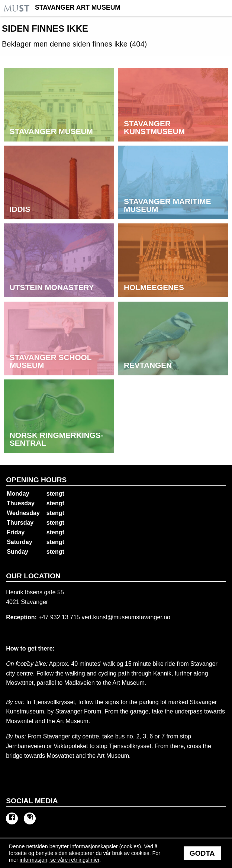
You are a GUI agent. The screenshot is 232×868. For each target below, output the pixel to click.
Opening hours (36, 480)
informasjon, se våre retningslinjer (59, 860)
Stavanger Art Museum (78, 8)
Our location (33, 576)
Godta (202, 853)
